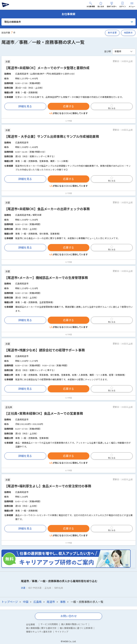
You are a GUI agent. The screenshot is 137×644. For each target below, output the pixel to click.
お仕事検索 (91, 5)
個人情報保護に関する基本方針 (41, 628)
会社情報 (30, 624)
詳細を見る (25, 106)
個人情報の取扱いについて (74, 624)
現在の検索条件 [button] (13, 22)
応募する (69, 106)
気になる (101, 5)
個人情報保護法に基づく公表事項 (76, 628)
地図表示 (128, 33)
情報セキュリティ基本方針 (39, 632)
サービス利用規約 (49, 624)
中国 (26, 602)
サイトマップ (62, 632)
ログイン (123, 5)
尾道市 (51, 602)
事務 (63, 602)
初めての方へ (112, 5)
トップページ (10, 602)
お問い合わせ (69, 616)
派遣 (23, 588)
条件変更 (112, 33)
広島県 (38, 602)
